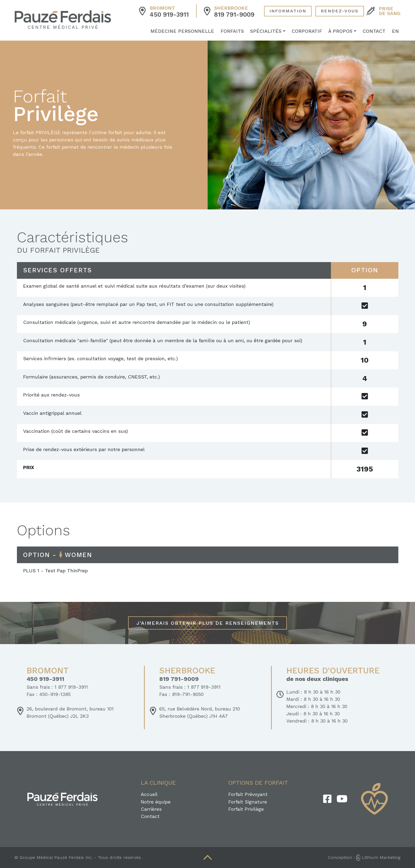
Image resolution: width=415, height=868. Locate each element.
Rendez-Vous (340, 11)
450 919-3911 (169, 15)
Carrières (151, 809)
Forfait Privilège (246, 809)
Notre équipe (156, 802)
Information (288, 11)
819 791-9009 (234, 15)
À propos (342, 32)
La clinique (158, 783)
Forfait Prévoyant (248, 794)
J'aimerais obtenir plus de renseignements (208, 623)
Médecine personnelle (184, 32)
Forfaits (234, 32)
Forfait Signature (248, 802)
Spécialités (267, 32)
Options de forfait (258, 783)
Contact (376, 32)
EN (397, 32)
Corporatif (308, 32)
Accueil (149, 794)
